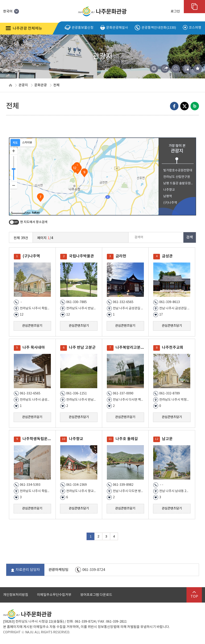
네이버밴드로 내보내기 (195, 106)
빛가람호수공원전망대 (178, 170)
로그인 (175, 11)
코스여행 (192, 28)
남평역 (168, 196)
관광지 (23, 85)
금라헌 (121, 256)
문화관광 (41, 85)
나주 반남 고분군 (82, 348)
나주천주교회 (173, 348)
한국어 (11, 11)
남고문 (167, 439)
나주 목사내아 (34, 348)
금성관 (167, 256)
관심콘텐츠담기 (32, 326)
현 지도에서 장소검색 (34, 222)
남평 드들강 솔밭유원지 (178, 183)
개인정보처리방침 (16, 595)
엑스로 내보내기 (184, 106)
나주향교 (169, 190)
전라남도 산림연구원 (177, 177)
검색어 (139, 237)
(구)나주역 (170, 203)
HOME (10, 85)
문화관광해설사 (114, 28)
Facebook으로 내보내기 (174, 106)
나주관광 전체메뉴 (24, 29)
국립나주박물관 (81, 256)
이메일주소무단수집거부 (54, 595)
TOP (194, 595)
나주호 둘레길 (127, 439)
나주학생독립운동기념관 (38, 439)
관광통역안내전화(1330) (155, 28)
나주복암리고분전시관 (131, 348)
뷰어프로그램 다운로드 (96, 595)
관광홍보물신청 (79, 28)
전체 (56, 85)
